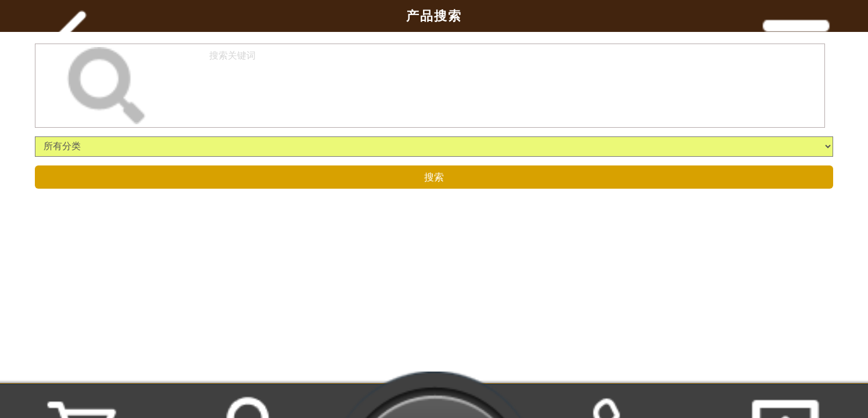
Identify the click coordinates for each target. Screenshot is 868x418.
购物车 (83, 402)
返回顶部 (785, 402)
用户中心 (248, 402)
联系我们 (620, 402)
